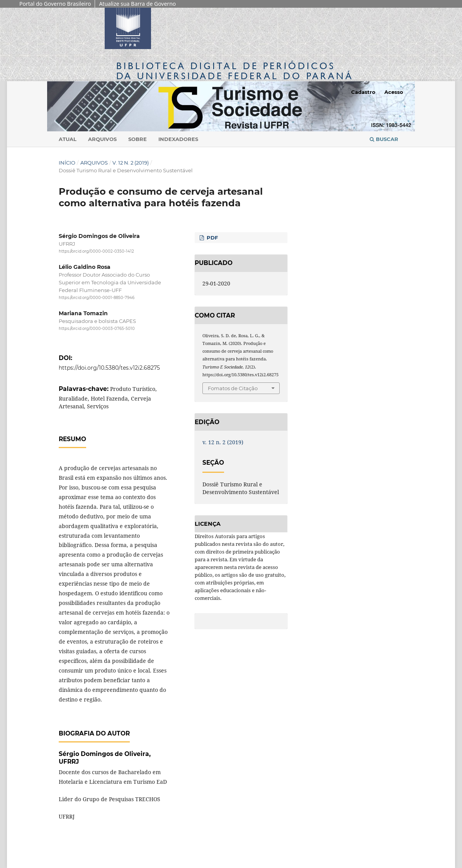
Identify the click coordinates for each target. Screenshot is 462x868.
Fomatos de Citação (233, 388)
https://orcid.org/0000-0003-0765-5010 (97, 329)
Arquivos (102, 139)
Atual (68, 139)
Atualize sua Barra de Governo (137, 4)
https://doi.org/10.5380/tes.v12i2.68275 (109, 368)
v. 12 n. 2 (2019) (131, 163)
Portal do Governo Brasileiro (55, 4)
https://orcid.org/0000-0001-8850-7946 (97, 298)
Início (67, 163)
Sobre (138, 139)
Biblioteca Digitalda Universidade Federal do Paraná (235, 71)
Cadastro (363, 92)
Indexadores (178, 139)
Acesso (394, 92)
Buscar (384, 139)
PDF (211, 238)
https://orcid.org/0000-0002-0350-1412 (96, 251)
